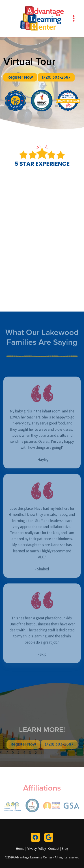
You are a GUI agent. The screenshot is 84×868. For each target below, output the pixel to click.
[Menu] (74, 18)
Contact (54, 849)
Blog (65, 849)
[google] (49, 837)
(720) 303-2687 (56, 77)
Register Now (20, 77)
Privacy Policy (36, 849)
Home (20, 849)
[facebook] (35, 837)
